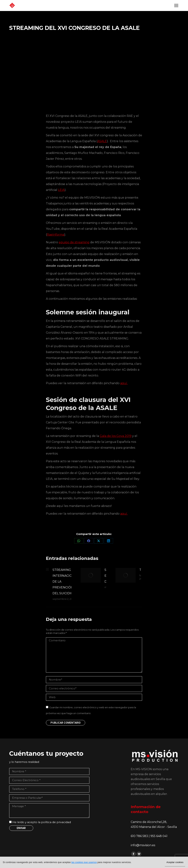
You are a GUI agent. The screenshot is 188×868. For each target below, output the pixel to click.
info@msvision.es (143, 845)
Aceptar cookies (175, 862)
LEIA (61, 190)
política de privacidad (56, 822)
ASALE (102, 141)
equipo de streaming (74, 242)
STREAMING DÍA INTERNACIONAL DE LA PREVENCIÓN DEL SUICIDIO (65, 582)
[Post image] (47, 569)
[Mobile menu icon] (176, 5)
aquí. (124, 383)
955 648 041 (159, 836)
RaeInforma (56, 235)
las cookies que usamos (84, 862)
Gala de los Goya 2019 (116, 436)
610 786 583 (140, 836)
